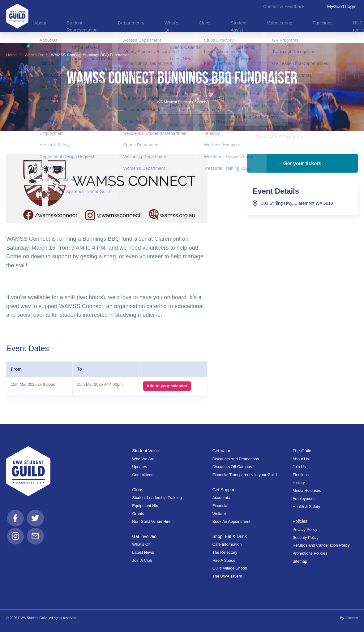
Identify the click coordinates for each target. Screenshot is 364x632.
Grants (138, 514)
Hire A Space (224, 560)
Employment (304, 499)
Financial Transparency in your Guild (245, 475)
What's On (34, 55)
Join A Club (142, 560)
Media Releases (307, 490)
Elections (301, 475)
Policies (300, 521)
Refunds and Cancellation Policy (321, 545)
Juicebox (351, 618)
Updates (139, 467)
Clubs (138, 490)
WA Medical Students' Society (182, 102)
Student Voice (146, 451)
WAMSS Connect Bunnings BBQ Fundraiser (90, 55)
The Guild (302, 451)
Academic (221, 498)
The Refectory (225, 552)
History (299, 483)
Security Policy (306, 537)
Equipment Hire (146, 506)
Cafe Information (227, 544)
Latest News (143, 552)
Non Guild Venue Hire (151, 521)
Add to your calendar (166, 386)
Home (11, 55)
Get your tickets (302, 166)
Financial (220, 506)
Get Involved (145, 536)
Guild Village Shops (230, 568)
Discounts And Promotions (236, 459)
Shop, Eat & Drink (231, 536)
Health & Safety (306, 507)
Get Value (222, 451)
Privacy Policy (305, 529)
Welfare (219, 514)
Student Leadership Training (157, 498)
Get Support (225, 490)
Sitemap (300, 561)
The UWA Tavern (227, 576)
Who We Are (143, 459)
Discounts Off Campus (232, 467)
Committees (143, 475)
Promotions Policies (310, 553)
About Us (301, 459)
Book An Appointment (231, 521)
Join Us (299, 467)
